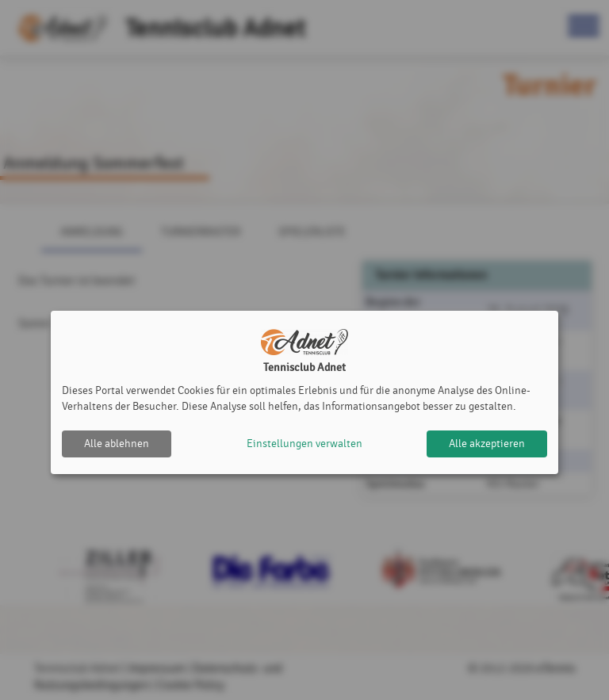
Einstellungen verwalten (304, 444)
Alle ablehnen (117, 444)
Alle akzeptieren (487, 444)
